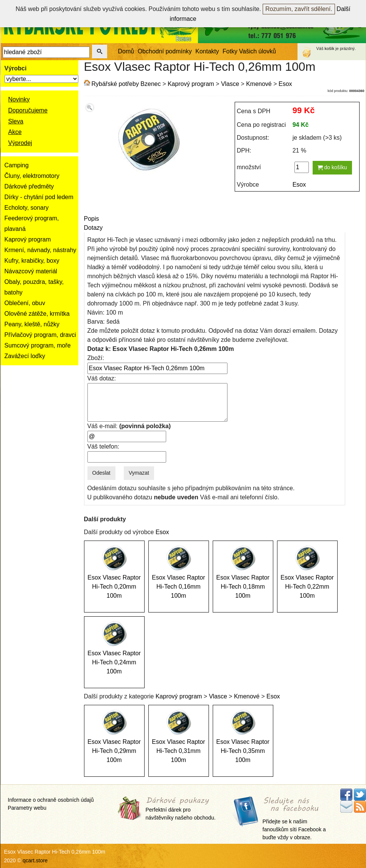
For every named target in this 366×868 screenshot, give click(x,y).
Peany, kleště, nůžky (32, 324)
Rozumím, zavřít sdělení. (299, 9)
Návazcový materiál (31, 271)
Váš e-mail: (129, 426)
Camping (17, 165)
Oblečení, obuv (25, 303)
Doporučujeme (28, 110)
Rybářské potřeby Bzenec (126, 84)
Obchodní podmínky (165, 51)
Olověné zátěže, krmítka (37, 314)
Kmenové (259, 84)
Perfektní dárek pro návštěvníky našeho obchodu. (181, 809)
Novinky (19, 99)
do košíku (332, 167)
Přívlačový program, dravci (40, 335)
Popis (92, 219)
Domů (126, 51)
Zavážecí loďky (25, 356)
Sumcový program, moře (38, 345)
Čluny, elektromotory (32, 176)
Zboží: (96, 358)
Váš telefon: (104, 446)
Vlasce (230, 84)
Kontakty (207, 51)
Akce (15, 132)
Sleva (16, 121)
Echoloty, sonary (27, 208)
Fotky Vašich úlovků (249, 51)
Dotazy (93, 228)
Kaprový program (28, 239)
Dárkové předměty (29, 186)
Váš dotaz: (102, 378)
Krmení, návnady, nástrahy (40, 250)
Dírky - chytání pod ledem (39, 197)
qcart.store (35, 860)
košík (330, 48)
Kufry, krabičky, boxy (32, 261)
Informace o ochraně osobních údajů (51, 800)
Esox (285, 84)
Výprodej (20, 143)
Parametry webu (27, 808)
